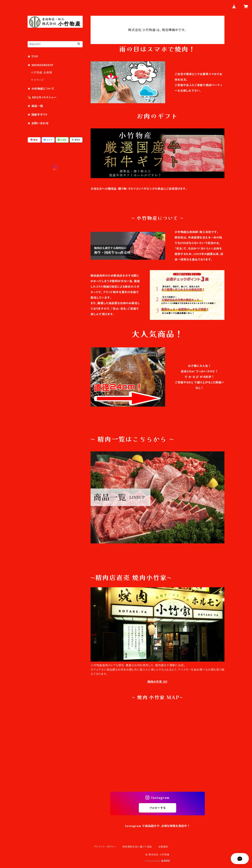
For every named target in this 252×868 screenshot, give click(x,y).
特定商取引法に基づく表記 (137, 847)
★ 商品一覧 (35, 106)
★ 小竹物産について (41, 89)
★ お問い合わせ (38, 123)
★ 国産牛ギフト (38, 115)
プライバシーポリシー (105, 847)
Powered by (157, 861)
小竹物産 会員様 (41, 73)
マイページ (37, 80)
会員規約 (163, 847)
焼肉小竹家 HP (157, 682)
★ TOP (33, 56)
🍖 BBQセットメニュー (42, 97)
